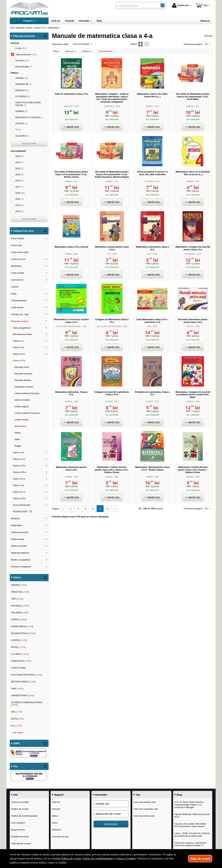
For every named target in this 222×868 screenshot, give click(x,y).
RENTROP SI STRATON (29, 117)
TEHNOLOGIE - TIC (23, 512)
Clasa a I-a (18, 341)
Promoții (56, 809)
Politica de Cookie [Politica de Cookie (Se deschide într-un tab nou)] (71, 858)
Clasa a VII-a (19, 466)
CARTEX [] (19, 640)
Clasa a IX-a (19, 479)
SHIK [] (17, 689)
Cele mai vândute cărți (144, 802)
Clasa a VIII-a (19, 472)
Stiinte (18, 433)
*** (18, 130)
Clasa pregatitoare (22, 328)
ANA (149, 326)
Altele (17, 439)
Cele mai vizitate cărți (144, 816)
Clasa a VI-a (19, 459)
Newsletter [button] (101, 795)
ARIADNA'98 (190, 254)
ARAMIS (149, 106)
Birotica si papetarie (21, 560)
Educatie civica (22, 367)
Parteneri (56, 830)
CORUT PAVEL (19, 668)
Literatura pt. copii (20, 314)
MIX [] (17, 712)
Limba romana (22, 420)
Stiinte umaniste (19, 546)
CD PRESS (149, 181)
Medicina (16, 518)
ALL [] (17, 726)
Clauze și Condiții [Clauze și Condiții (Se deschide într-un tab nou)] (126, 858)
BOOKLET (22, 90)
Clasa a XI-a (19, 492)
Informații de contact (21, 843)
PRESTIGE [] (20, 592)
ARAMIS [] (19, 585)
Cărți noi (56, 802)
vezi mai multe (29, 143)
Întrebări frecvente (20, 837)
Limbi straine (17, 307)
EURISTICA (109, 106)
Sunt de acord (200, 859)
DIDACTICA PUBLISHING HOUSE (28, 104)
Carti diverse (17, 280)
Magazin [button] (59, 795)
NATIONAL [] (20, 606)
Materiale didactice (20, 553)
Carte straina (17, 238)
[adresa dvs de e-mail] (111, 814)
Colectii (15, 287)
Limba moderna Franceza (27, 413)
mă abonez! (111, 824)
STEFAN (190, 326)
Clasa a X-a (19, 485)
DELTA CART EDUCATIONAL (69, 326)
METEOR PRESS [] (23, 682)
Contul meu (180, 5)
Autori (55, 823)
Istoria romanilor (22, 400)
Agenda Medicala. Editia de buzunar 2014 (192, 816)
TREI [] (17, 599)
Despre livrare (18, 830)
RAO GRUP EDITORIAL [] (26, 675)
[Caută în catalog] (163, 5)
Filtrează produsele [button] (24, 36)
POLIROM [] (20, 613)
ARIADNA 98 (23, 84)
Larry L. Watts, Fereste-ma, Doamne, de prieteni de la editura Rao (192, 835)
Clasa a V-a (18, 452)
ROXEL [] (18, 647)
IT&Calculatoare (19, 301)
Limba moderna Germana (27, 393)
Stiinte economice (20, 532)
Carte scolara (18, 273)
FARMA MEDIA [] (22, 626)
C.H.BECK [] (20, 654)
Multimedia (16, 525)
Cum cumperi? (18, 823)
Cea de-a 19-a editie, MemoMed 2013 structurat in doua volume (190, 825)
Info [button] (16, 795)
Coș (202, 5)
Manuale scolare (20, 321)
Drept (14, 294)
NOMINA (21, 111)
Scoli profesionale (22, 505)
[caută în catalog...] (137, 5)
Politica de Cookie (20, 809)
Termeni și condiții (20, 802)
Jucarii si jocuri (18, 259)
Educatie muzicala (23, 374)
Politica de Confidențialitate (24, 816)
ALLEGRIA (22, 136)
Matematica (20, 426)
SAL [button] (16, 766)
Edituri (55, 816)
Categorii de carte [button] (23, 231)
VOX (109, 254)
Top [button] (138, 795)
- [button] (45, 36)
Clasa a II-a (18, 347)
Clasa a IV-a (19, 360)
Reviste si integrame (21, 567)
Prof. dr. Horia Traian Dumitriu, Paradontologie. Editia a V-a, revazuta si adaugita (189, 805)
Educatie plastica (23, 380)
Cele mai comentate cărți (146, 809)
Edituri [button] (17, 577)
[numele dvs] (111, 804)
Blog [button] (179, 795)
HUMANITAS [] (21, 661)
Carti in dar (17, 245)
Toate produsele (26, 54)
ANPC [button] (17, 743)
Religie (18, 446)
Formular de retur (60, 837)
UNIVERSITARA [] (23, 695)
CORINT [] (19, 620)
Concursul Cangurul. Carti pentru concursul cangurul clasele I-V (190, 844)
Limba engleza (22, 406)
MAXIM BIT (68, 106)
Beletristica (17, 266)
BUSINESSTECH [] (23, 633)
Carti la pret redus (20, 252)
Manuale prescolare (22, 334)
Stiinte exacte (18, 539)
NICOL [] (17, 719)
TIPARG (68, 254)
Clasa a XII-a (19, 498)
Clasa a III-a (19, 354)
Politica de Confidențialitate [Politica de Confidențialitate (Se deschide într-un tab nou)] (98, 858)
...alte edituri (17, 733)
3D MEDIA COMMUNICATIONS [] (27, 704)
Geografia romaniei (24, 387)
